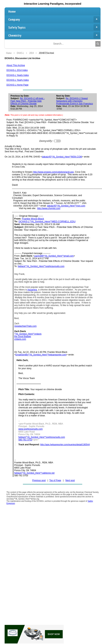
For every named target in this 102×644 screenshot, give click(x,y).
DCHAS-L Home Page (17, 85)
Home (12, 11)
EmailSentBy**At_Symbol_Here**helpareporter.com (41, 355)
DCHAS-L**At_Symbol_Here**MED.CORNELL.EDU (47, 221)
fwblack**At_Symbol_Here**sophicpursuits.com (41, 266)
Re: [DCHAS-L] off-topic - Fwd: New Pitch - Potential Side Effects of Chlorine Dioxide (28, 101)
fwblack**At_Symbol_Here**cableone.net (34, 473)
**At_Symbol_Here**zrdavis (28, 334)
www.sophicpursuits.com (30, 429)
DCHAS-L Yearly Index (18, 75)
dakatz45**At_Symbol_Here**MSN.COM (62, 157)
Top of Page (55, 480)
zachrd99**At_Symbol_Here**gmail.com (54, 256)
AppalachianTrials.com (25, 326)
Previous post (39, 480)
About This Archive (16, 65)
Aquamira (32, 290)
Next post (70, 480)
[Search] (98, 44)
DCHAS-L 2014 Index (17, 70)
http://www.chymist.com (49, 208)
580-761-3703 (25, 440)
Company (54, 19)
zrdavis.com (20, 339)
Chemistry (54, 35)
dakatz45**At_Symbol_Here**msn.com (66, 206)
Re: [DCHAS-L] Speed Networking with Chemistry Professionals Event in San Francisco (75, 101)
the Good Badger (23, 336)
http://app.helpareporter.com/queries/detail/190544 (65, 445)
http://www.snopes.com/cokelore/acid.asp (53, 172)
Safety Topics (54, 27)
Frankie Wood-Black (33, 219)
